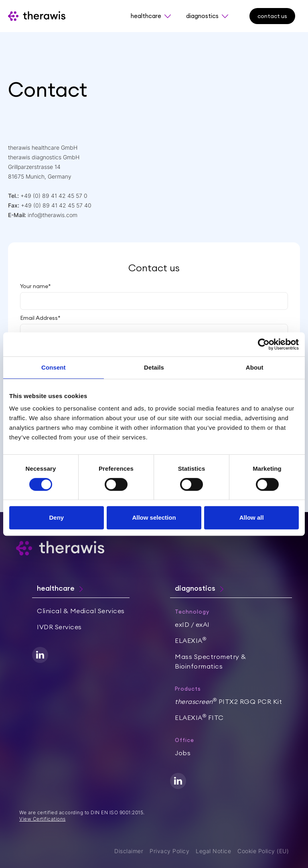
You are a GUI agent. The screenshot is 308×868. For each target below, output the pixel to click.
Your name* (35, 286)
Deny (56, 517)
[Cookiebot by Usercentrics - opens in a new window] (264, 344)
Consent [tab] (54, 367)
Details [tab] (154, 367)
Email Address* (40, 318)
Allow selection (154, 517)
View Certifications (43, 819)
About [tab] (255, 367)
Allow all (252, 517)
